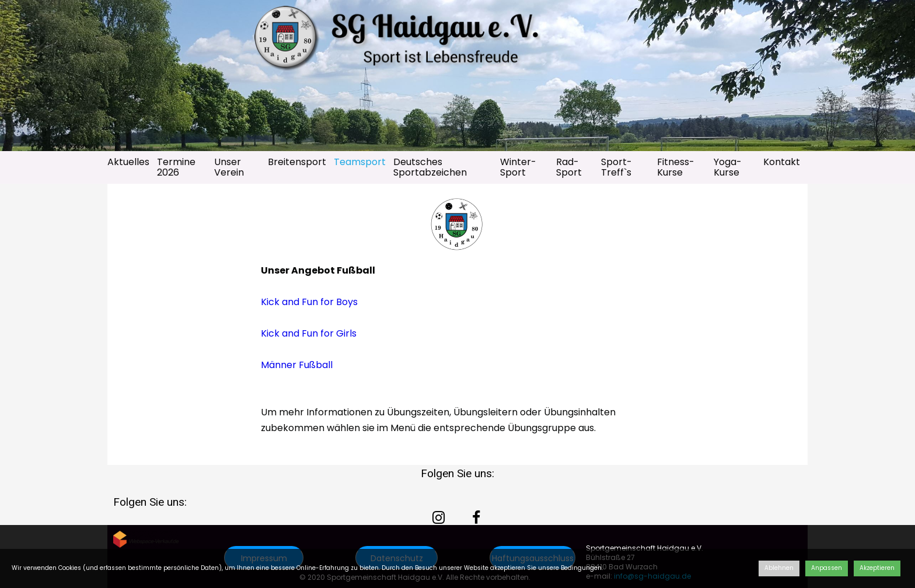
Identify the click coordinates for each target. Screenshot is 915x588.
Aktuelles (128, 162)
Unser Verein (229, 167)
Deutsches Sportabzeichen (430, 167)
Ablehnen (779, 568)
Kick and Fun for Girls (309, 333)
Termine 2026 (176, 167)
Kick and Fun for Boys (309, 302)
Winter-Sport (518, 167)
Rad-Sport (569, 167)
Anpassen (827, 568)
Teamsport (360, 162)
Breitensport (297, 162)
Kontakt (782, 162)
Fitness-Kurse (676, 167)
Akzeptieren (877, 568)
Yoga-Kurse (728, 167)
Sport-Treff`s (617, 167)
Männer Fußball (297, 365)
